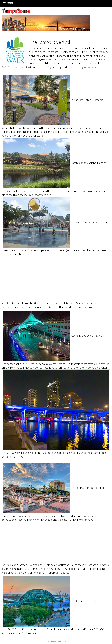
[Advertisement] (56, 279)
